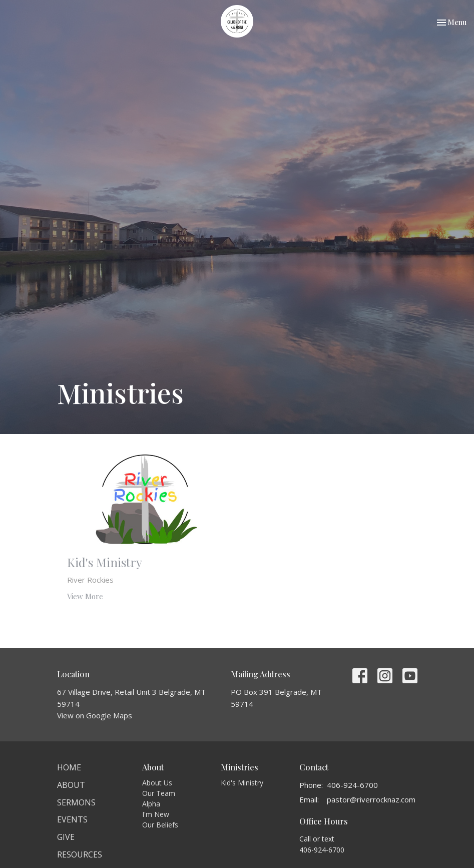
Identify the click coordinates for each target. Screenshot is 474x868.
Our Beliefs (160, 825)
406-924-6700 (352, 785)
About (71, 785)
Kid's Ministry (242, 783)
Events (72, 819)
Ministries (240, 767)
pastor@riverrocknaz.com (371, 799)
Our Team (159, 793)
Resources (80, 854)
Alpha (151, 804)
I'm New (156, 814)
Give (66, 837)
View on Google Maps (95, 715)
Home (69, 767)
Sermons (76, 802)
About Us (157, 783)
